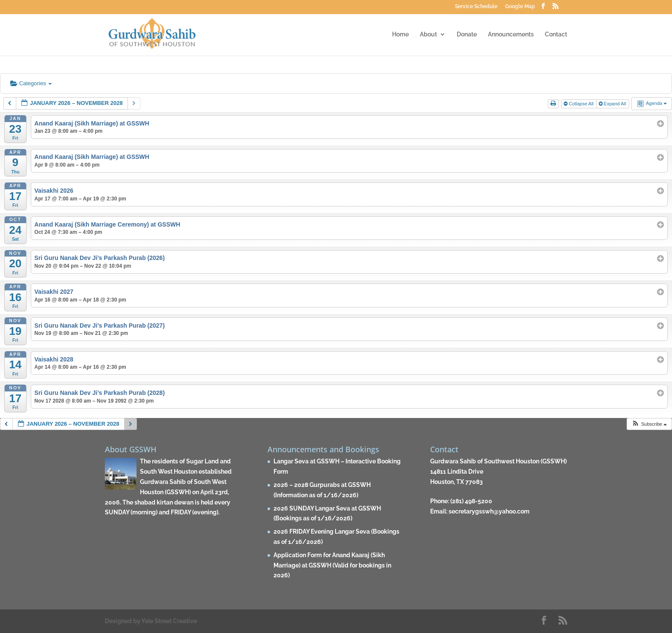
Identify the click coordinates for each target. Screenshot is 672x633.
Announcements (511, 34)
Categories (31, 83)
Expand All (613, 104)
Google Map (520, 7)
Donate (467, 34)
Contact (556, 34)
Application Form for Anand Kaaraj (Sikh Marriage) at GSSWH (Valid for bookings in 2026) (332, 565)
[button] (649, 424)
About (428, 34)
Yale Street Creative (169, 621)
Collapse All (579, 104)
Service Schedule (476, 7)
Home (400, 34)
